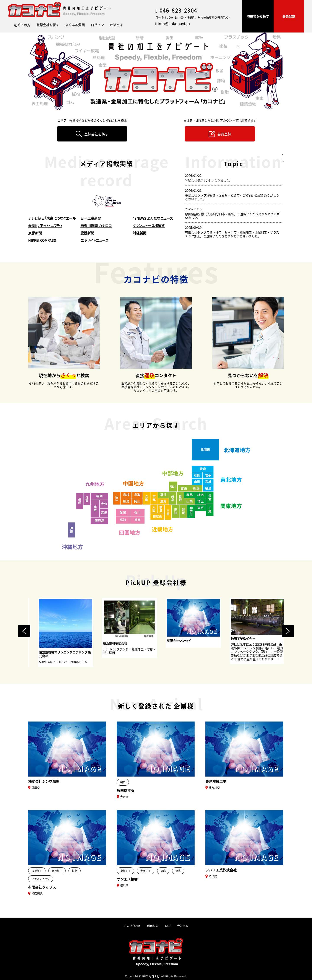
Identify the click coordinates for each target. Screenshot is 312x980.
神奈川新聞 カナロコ (96, 226)
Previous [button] (24, 631)
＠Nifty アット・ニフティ (45, 226)
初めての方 (22, 25)
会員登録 (289, 16)
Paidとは (116, 25)
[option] (80, 632)
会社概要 (183, 926)
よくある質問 (75, 25)
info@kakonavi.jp (173, 23)
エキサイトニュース (94, 240)
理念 (168, 926)
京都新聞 (35, 233)
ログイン (97, 25)
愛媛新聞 (87, 233)
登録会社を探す (48, 25)
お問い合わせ (132, 926)
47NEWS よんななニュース (153, 218)
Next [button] (288, 631)
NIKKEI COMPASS (42, 240)
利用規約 (153, 926)
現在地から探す (258, 16)
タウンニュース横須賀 (149, 226)
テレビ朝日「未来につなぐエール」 (53, 218)
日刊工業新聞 (91, 218)
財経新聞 (140, 233)
